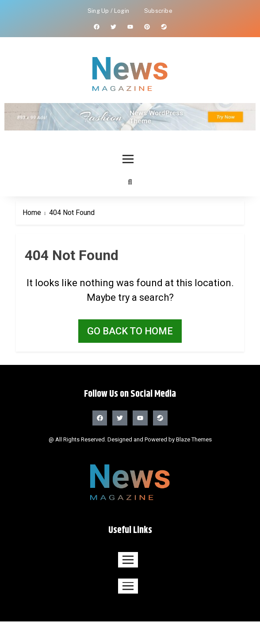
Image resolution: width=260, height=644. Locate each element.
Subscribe (158, 11)
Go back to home (130, 331)
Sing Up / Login (108, 11)
